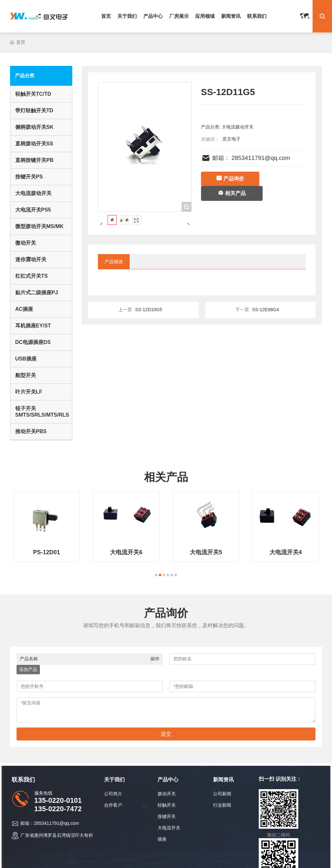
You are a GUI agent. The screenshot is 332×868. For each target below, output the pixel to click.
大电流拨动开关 (238, 127)
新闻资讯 (223, 779)
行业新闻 (222, 805)
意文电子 (231, 139)
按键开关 (167, 816)
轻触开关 (167, 805)
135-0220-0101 (58, 800)
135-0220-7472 (58, 809)
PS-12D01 (47, 552)
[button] (156, 575)
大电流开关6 (126, 552)
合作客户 (113, 805)
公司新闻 (222, 794)
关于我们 (114, 779)
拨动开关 (167, 794)
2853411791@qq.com (261, 158)
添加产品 (28, 669)
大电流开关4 (286, 552)
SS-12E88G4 (266, 310)
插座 (162, 839)
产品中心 (168, 779)
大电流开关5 (206, 552)
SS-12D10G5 (149, 310)
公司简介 (113, 794)
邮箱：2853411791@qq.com (50, 823)
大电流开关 (169, 828)
